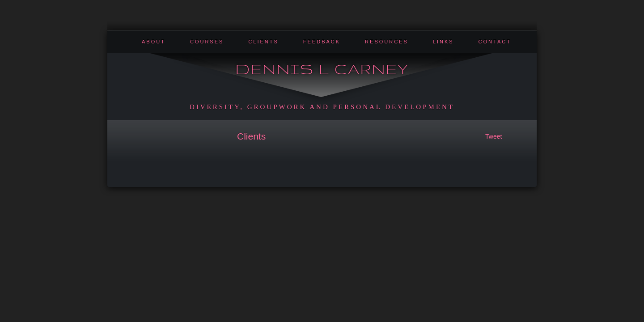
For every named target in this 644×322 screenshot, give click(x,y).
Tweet (494, 136)
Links (443, 42)
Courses (207, 42)
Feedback (322, 42)
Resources (387, 42)
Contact (495, 42)
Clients (263, 42)
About (154, 42)
